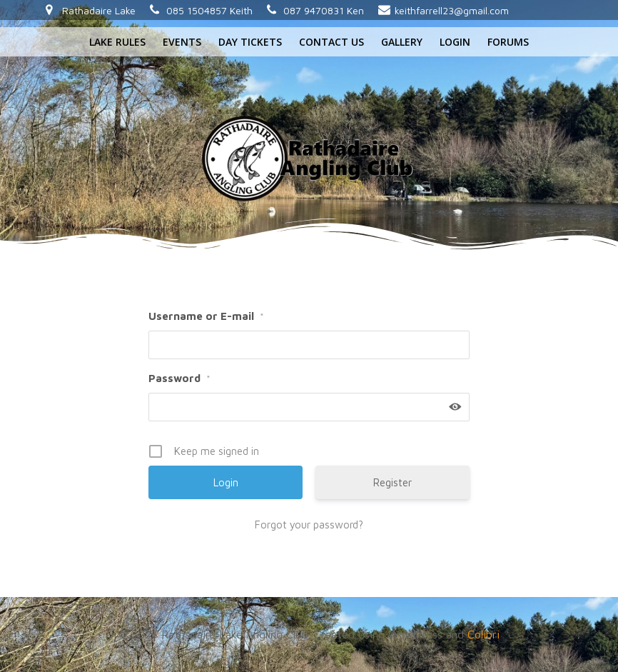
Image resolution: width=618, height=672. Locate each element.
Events (182, 42)
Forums (508, 42)
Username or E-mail (206, 316)
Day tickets (250, 42)
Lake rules (117, 42)
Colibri (483, 634)
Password (179, 378)
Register (392, 482)
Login (455, 42)
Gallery (402, 42)
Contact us (331, 42)
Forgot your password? (309, 525)
